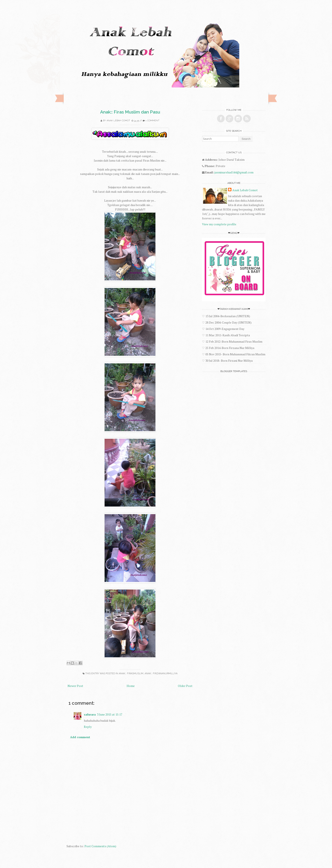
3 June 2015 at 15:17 (110, 714)
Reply (88, 727)
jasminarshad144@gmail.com (234, 172)
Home (131, 686)
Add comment (80, 737)
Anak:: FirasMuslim (131, 673)
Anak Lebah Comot (118, 121)
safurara (90, 714)
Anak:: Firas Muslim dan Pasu (130, 112)
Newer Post (75, 686)
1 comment (152, 121)
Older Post (185, 686)
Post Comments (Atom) (100, 846)
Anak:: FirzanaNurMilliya (161, 673)
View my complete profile (219, 224)
